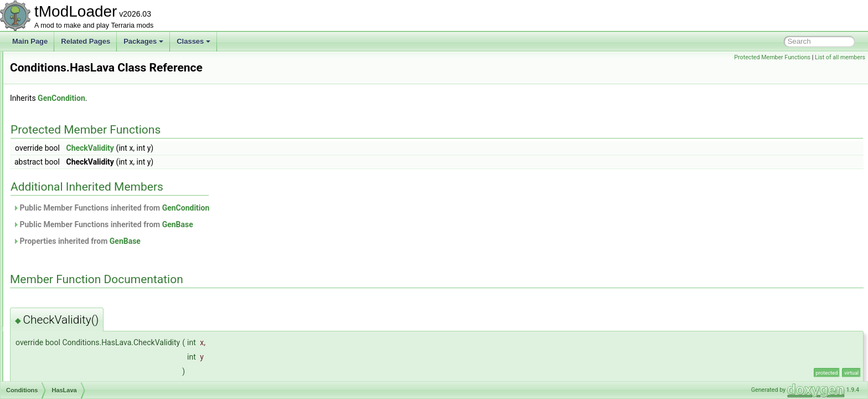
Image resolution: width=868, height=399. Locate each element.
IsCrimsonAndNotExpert (81, 295)
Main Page (30, 41)
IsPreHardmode (69, 344)
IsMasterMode (66, 331)
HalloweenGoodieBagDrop (85, 185)
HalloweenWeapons (75, 197)
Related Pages (86, 41)
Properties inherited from (215, 241)
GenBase (316, 224)
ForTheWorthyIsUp (73, 124)
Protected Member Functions (772, 57)
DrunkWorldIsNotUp (75, 63)
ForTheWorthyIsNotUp (79, 112)
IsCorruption (63, 258)
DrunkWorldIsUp (70, 75)
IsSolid (55, 368)
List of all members (840, 57)
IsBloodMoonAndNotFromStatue (93, 234)
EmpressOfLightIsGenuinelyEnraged (99, 88)
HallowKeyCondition (75, 209)
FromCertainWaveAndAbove (87, 136)
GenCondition (200, 98)
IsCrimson (60, 283)
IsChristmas (63, 246)
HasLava (58, 222)
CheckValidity (228, 148)
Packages (143, 41)
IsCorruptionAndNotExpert (84, 270)
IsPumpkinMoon (69, 356)
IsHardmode (63, 319)
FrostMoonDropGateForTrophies (94, 149)
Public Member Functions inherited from (249, 208)
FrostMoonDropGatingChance (90, 161)
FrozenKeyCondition (76, 173)
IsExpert (58, 307)
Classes (193, 41)
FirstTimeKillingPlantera (80, 100)
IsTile (53, 380)
